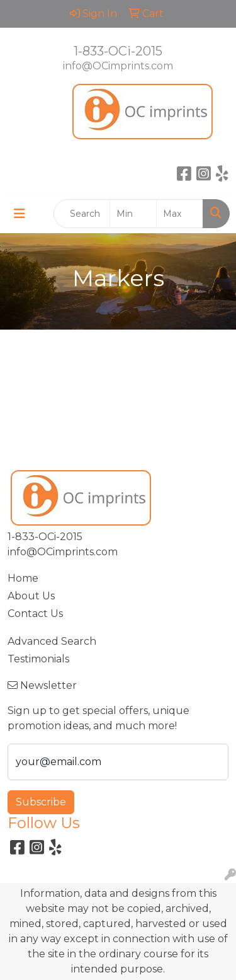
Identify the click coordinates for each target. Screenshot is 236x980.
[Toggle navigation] (20, 214)
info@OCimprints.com (118, 66)
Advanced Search (52, 641)
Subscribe (41, 802)
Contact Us (35, 614)
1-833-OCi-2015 (118, 51)
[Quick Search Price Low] (133, 214)
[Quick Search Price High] (180, 214)
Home (23, 578)
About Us (31, 596)
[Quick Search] (82, 214)
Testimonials (38, 659)
